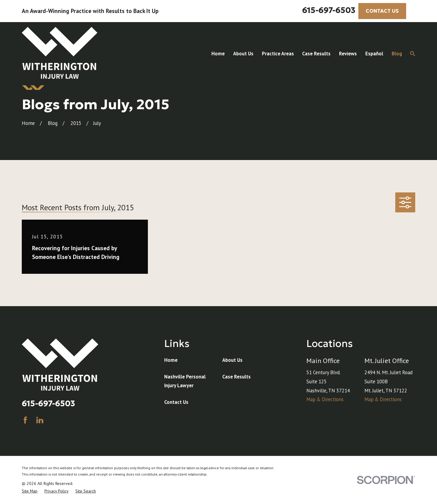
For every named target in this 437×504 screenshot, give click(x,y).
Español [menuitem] (374, 54)
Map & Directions (325, 399)
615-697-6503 (329, 10)
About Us (232, 360)
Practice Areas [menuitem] (278, 54)
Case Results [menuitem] (316, 54)
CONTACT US (382, 11)
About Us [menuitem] (243, 54)
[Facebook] (25, 420)
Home (171, 360)
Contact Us (176, 402)
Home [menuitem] (218, 54)
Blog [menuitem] (397, 54)
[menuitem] (30, 491)
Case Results (236, 377)
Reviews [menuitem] (348, 54)
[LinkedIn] (40, 420)
